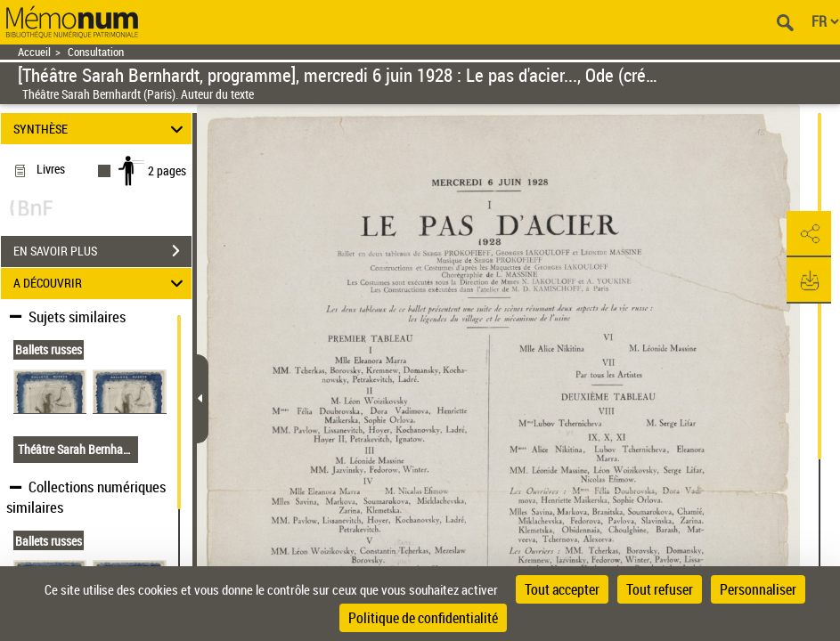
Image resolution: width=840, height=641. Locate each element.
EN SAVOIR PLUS (102, 251)
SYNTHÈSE (101, 129)
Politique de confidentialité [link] (423, 618)
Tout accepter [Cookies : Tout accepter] (562, 589)
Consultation (96, 52)
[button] (809, 234)
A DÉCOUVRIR (101, 284)
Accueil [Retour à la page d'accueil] (34, 52)
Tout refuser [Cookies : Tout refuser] (660, 589)
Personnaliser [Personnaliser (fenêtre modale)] (758, 589)
